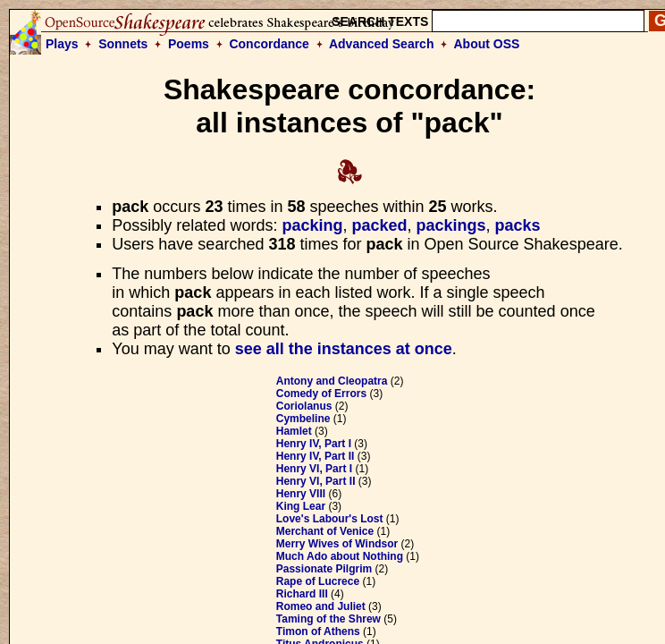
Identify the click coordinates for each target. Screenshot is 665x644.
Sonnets (123, 44)
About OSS (487, 44)
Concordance (269, 44)
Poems (189, 44)
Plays (62, 44)
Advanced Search (382, 44)
